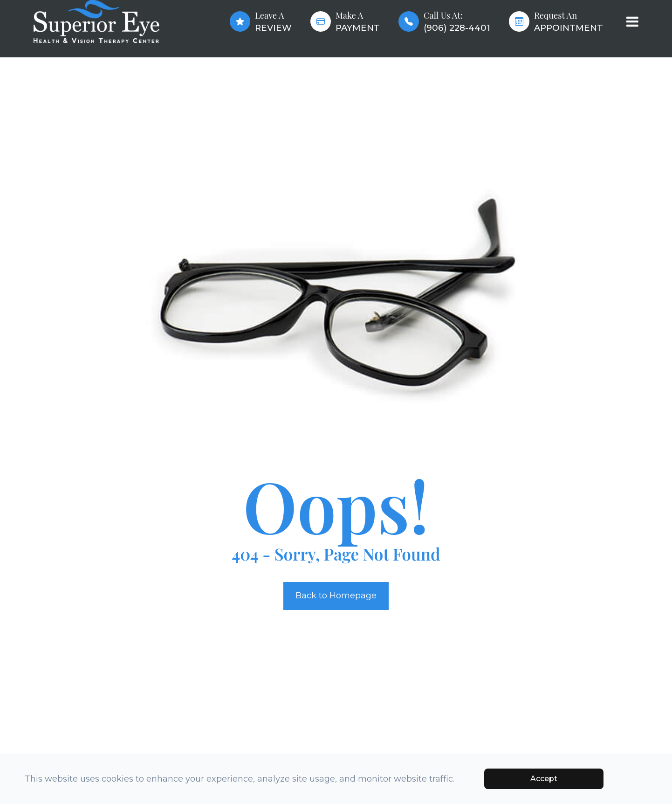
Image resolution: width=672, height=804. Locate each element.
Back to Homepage (336, 596)
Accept (544, 779)
